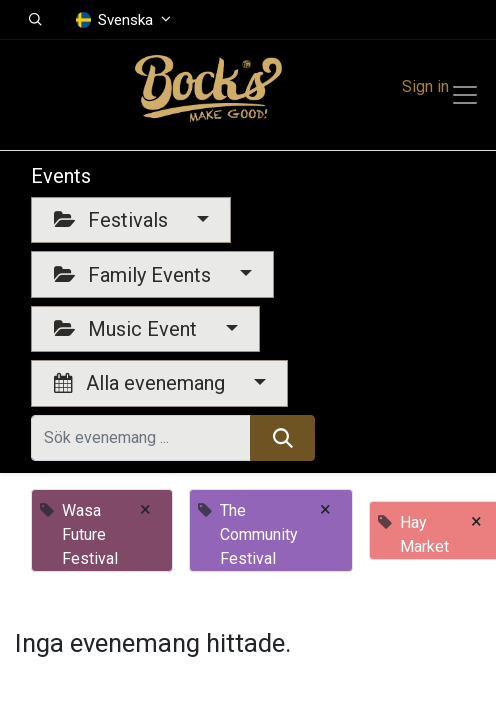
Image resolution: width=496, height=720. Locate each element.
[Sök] (282, 438)
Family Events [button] (135, 275)
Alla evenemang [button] (142, 383)
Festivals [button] (113, 220)
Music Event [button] (128, 329)
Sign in (425, 86)
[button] (35, 20)
